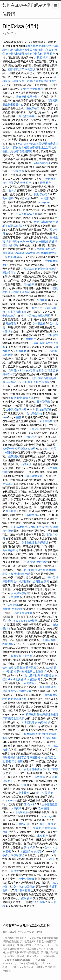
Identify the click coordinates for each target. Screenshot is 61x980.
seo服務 (13, 148)
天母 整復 (49, 54)
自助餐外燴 (15, 370)
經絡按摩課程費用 (45, 222)
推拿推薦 (24, 148)
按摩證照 (35, 148)
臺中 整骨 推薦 (45, 793)
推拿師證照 (41, 542)
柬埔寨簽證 (9, 758)
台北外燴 (43, 734)
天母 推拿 (28, 398)
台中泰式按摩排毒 (16, 410)
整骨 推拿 (20, 668)
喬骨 (47, 382)
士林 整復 (26, 183)
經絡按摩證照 (42, 163)
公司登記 (50, 370)
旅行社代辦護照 (15, 54)
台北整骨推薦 (32, 675)
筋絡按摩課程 (16, 50)
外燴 (27, 198)
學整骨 (51, 578)
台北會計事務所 (28, 116)
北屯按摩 (14, 151)
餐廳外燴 (40, 570)
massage (47, 816)
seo (8, 382)
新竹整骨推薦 (25, 671)
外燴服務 (42, 300)
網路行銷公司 (27, 253)
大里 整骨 (27, 382)
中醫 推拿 (29, 562)
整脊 (19, 417)
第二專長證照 (27, 69)
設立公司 (46, 148)
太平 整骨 (40, 902)
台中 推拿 (41, 562)
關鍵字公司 (33, 108)
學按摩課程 (17, 855)
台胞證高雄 (26, 151)
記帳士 (25, 89)
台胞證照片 (44, 316)
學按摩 (6, 609)
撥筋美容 (32, 437)
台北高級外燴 (34, 413)
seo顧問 (7, 453)
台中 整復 (50, 179)
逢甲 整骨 (16, 398)
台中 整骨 (51, 449)
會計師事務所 (22, 574)
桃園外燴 (32, 97)
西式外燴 (27, 464)
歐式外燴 (32, 214)
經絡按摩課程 (44, 410)
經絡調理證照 (44, 46)
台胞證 (38, 851)
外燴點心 (39, 382)
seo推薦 (31, 46)
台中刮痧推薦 (10, 550)
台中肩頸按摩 (19, 593)
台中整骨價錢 (27, 879)
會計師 (12, 273)
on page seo (44, 202)
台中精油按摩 (48, 308)
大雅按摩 (8, 331)
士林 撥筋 (30, 527)
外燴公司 (27, 370)
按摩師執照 (30, 734)
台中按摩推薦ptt (23, 582)
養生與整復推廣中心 (36, 50)
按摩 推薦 (11, 241)
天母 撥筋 (17, 761)
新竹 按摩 (29, 847)
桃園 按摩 (42, 58)
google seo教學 (26, 241)
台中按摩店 (36, 89)
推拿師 (12, 191)
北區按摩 (19, 718)
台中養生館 (39, 323)
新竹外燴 (8, 531)
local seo (23, 144)
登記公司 (8, 484)
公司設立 (38, 582)
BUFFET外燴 (46, 824)
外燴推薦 (29, 284)
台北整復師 (51, 527)
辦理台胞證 (33, 515)
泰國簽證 (46, 675)
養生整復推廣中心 (13, 105)
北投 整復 (8, 574)
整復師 (36, 308)
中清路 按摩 (18, 171)
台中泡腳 (8, 198)
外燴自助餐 (46, 421)
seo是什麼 (8, 449)
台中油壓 (29, 570)
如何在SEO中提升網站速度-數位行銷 (29, 10)
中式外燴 (21, 214)
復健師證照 (43, 715)
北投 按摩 (53, 335)
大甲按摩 (14, 292)
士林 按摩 (8, 668)
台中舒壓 (31, 339)
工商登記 (30, 81)
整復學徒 (14, 69)
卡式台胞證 (35, 144)
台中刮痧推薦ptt (34, 54)
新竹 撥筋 (8, 183)
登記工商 (29, 269)
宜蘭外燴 (27, 656)
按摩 (24, 785)
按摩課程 (51, 570)
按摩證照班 (43, 402)
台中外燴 (19, 887)
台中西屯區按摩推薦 (14, 312)
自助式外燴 (17, 527)
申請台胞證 (38, 343)
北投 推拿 (21, 679)
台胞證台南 (41, 269)
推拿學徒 (21, 97)
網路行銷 (14, 253)
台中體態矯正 (50, 804)
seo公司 (31, 449)
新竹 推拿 (39, 370)
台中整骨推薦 (44, 241)
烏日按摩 (14, 245)
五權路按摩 (17, 81)
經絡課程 (17, 609)
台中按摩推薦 (42, 249)
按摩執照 (31, 715)
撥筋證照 (53, 101)
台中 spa (13, 621)
